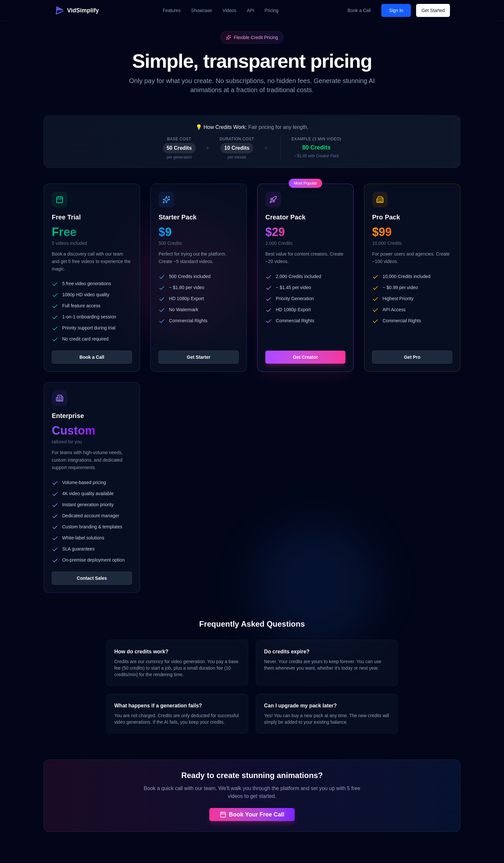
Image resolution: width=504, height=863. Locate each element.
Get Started (433, 10)
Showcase (202, 10)
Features (172, 10)
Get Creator (305, 357)
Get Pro (412, 357)
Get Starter (199, 357)
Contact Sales (92, 578)
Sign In (396, 10)
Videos (229, 10)
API (251, 10)
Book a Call (359, 10)
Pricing (272, 10)
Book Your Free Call (252, 814)
